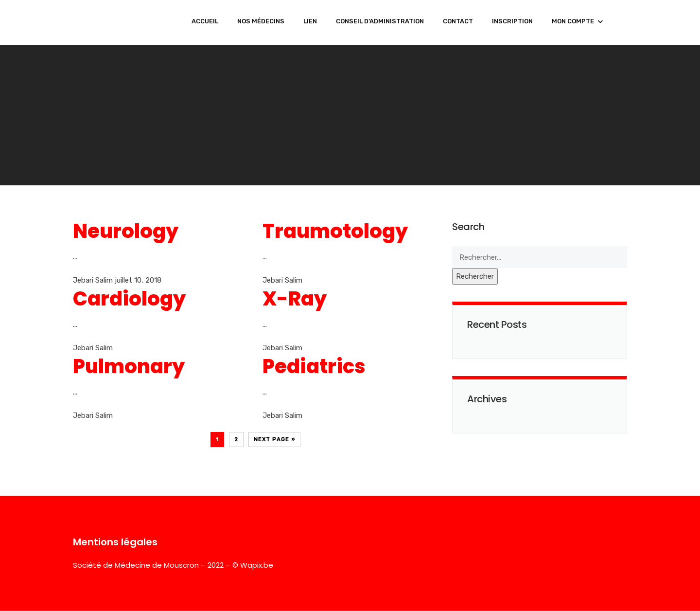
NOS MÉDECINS (261, 21)
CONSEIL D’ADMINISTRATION (380, 21)
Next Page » (274, 440)
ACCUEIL (205, 21)
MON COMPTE (573, 21)
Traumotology (335, 231)
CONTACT (458, 21)
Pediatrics (314, 366)
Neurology (126, 231)
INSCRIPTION (512, 21)
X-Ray (295, 299)
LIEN (310, 21)
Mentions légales (115, 542)
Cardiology (129, 299)
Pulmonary (129, 366)
